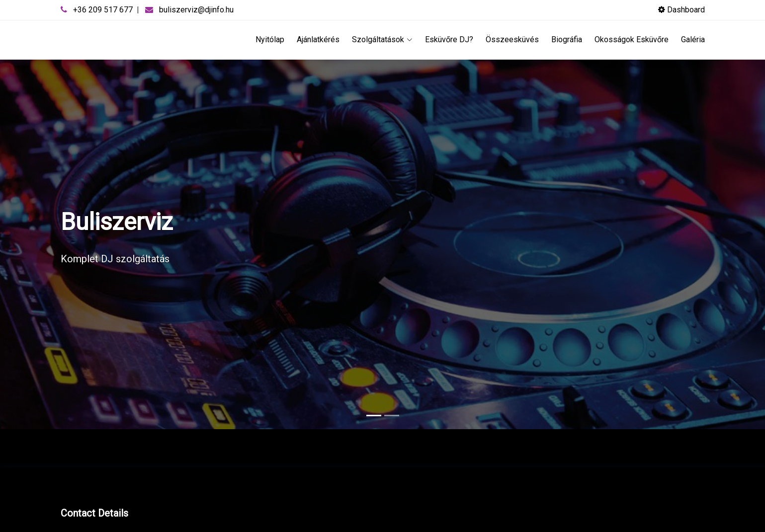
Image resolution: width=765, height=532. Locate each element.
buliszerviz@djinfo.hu (196, 10)
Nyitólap (270, 39)
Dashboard (681, 10)
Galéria (693, 39)
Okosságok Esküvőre (632, 39)
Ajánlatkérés (318, 39)
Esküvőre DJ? (449, 39)
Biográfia (567, 39)
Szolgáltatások (382, 39)
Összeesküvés (512, 39)
